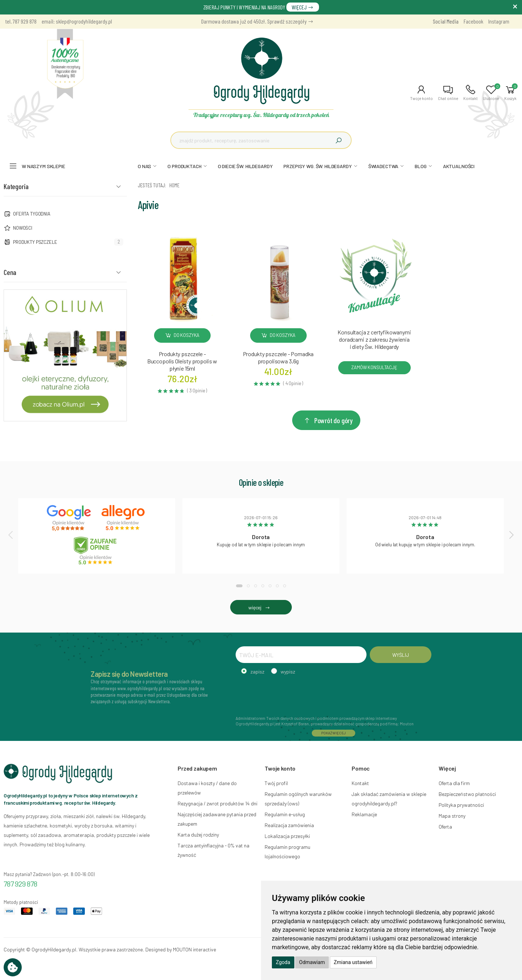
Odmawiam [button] (312, 962)
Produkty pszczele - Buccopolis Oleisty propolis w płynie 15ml (182, 361)
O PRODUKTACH (184, 166)
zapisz (257, 672)
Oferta (445, 827)
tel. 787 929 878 (21, 21)
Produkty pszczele (35, 242)
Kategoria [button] (16, 186)
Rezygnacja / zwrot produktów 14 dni (217, 803)
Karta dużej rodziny (198, 835)
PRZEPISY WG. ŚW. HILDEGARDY (318, 166)
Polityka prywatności (461, 805)
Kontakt (360, 783)
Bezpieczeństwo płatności (467, 794)
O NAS (144, 166)
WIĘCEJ (303, 7)
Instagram (499, 21)
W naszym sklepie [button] (43, 166)
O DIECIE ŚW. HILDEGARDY (245, 166)
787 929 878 (20, 884)
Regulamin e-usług (285, 814)
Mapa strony (452, 816)
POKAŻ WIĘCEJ (333, 733)
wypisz (288, 672)
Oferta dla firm (454, 783)
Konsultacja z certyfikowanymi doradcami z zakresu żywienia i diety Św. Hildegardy (374, 339)
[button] (421, 93)
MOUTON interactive (194, 949)
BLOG (420, 166)
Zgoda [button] (283, 962)
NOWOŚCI (23, 228)
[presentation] (11, 535)
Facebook (473, 21)
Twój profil (276, 783)
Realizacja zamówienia (289, 825)
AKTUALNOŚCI (459, 166)
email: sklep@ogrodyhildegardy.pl (77, 21)
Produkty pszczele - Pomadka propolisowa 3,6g (278, 357)
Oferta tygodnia (32, 214)
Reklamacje (364, 814)
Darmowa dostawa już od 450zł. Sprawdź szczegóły (257, 21)
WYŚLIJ (400, 655)
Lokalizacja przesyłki (287, 836)
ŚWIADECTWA (384, 166)
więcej (261, 607)
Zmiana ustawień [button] (353, 962)
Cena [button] (10, 272)
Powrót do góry (328, 420)
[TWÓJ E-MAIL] (301, 655)
